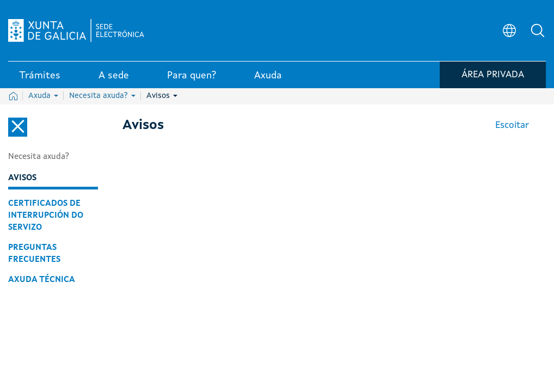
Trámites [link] (40, 76)
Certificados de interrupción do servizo (46, 216)
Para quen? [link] (192, 76)
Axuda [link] (268, 76)
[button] (538, 30)
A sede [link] (114, 76)
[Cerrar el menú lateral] (18, 127)
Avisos (162, 96)
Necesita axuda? (102, 96)
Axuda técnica (42, 280)
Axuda (43, 96)
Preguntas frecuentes (34, 254)
